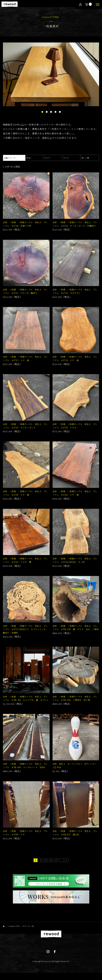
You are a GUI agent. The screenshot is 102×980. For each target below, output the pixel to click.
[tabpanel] (51, 74)
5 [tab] (60, 112)
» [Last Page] (67, 860)
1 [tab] (42, 112)
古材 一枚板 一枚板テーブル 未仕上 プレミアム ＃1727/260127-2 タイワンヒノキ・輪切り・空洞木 (25, 629)
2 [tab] (47, 112)
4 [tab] (55, 112)
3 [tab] (51, 112)
